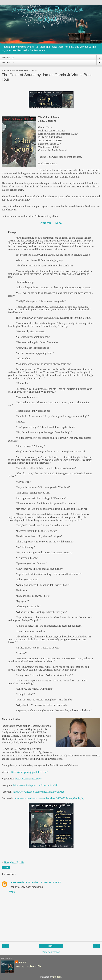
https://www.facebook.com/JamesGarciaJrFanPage (39, 792)
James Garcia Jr (18, 882)
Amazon (46, 223)
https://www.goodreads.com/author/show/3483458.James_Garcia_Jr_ (49, 798)
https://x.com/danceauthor (28, 779)
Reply (12, 891)
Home (51, 946)
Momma (23, 962)
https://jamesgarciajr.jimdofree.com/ (29, 772)
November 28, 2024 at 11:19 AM (44, 882)
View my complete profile (28, 966)
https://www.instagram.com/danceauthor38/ (35, 785)
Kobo (58, 223)
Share (6, 867)
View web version (51, 952)
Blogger (57, 977)
